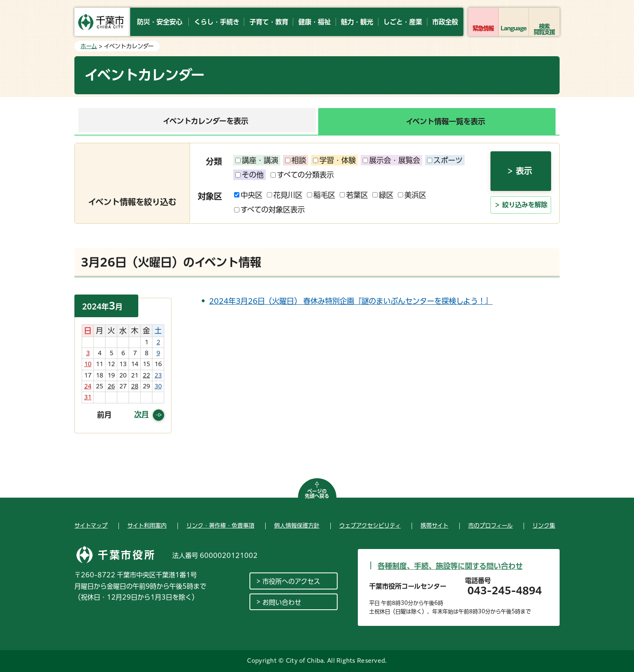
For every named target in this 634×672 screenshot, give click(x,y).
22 (146, 375)
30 (158, 386)
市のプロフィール (490, 526)
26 (111, 386)
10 (88, 364)
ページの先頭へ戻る (317, 494)
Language (514, 28)
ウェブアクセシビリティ (370, 526)
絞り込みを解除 (525, 205)
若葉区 (354, 195)
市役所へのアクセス (291, 581)
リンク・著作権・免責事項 (220, 526)
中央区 (248, 195)
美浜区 (412, 195)
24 (88, 386)
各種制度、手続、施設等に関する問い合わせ (450, 566)
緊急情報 (483, 28)
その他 (249, 175)
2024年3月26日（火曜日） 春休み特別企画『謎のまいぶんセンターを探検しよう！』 (351, 301)
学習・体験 (334, 160)
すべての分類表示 (302, 175)
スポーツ (445, 160)
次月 (142, 414)
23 (158, 375)
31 (88, 397)
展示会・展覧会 (391, 160)
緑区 (383, 195)
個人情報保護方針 (297, 526)
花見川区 (285, 195)
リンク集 (544, 526)
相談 (296, 160)
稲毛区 (321, 195)
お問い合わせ (282, 602)
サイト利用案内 (147, 526)
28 (135, 386)
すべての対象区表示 (269, 210)
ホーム (89, 46)
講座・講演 (257, 160)
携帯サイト (434, 526)
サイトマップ (91, 526)
